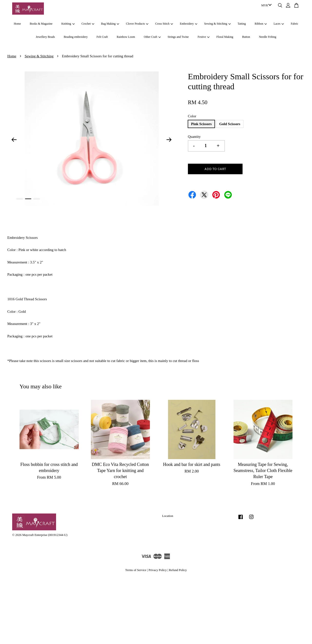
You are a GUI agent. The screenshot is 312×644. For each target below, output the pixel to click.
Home (17, 24)
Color (192, 116)
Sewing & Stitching (217, 24)
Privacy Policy (158, 570)
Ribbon (261, 24)
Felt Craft (102, 37)
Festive (204, 37)
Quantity (194, 137)
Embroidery (189, 24)
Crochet (88, 24)
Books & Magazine (41, 24)
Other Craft (152, 37)
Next (169, 140)
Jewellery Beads (45, 37)
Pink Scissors (201, 124)
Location (168, 516)
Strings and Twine (178, 37)
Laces (279, 24)
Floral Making (225, 37)
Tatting (242, 24)
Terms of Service (136, 570)
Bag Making (110, 24)
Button (246, 37)
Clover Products (137, 24)
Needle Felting (268, 37)
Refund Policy (178, 570)
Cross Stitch (164, 24)
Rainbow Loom (126, 37)
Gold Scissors (230, 124)
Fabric (295, 24)
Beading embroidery (76, 37)
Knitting (68, 24)
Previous (14, 140)
